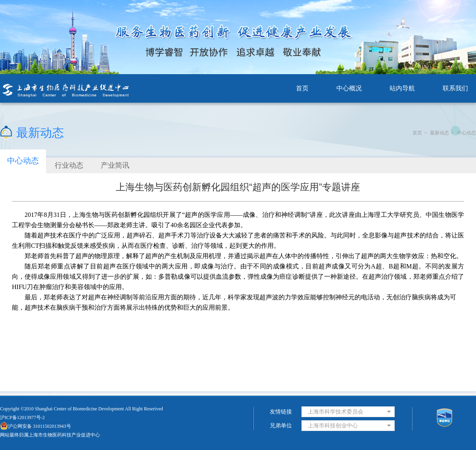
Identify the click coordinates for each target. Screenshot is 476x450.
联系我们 (455, 88)
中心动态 (466, 133)
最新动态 (440, 133)
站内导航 (402, 88)
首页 (302, 88)
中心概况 (349, 88)
